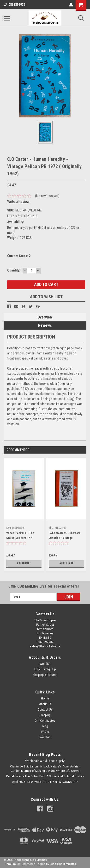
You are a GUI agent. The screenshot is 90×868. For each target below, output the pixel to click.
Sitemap (42, 860)
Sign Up (51, 669)
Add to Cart (24, 563)
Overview (45, 317)
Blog (45, 726)
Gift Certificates (45, 721)
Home (45, 698)
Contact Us (45, 710)
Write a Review (18, 202)
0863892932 (14, 5)
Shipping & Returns (45, 675)
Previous (76, 450)
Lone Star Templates (63, 864)
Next (83, 450)
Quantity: (14, 270)
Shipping (45, 715)
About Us (45, 704)
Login (38, 669)
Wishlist (45, 664)
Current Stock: (19, 256)
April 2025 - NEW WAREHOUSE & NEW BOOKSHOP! (45, 782)
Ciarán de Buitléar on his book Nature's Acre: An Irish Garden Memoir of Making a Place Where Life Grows (45, 769)
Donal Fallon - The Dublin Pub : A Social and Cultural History (45, 776)
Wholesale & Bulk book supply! (45, 761)
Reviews (45, 325)
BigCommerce (26, 864)
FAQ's (45, 732)
